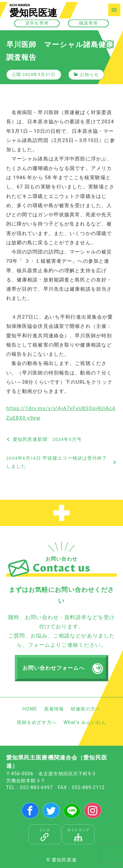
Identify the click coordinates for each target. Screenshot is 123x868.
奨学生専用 (37, 23)
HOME (30, 709)
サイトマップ (78, 835)
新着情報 (54, 709)
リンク (45, 835)
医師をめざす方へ (37, 723)
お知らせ (89, 74)
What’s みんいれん (85, 723)
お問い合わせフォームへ (53, 668)
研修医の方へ (86, 709)
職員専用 (88, 23)
